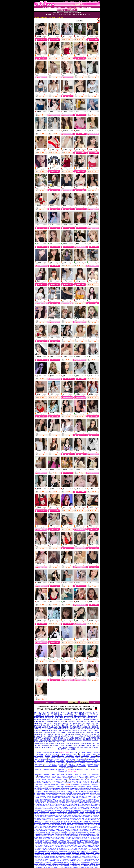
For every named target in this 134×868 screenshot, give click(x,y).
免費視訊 (45, 36)
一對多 (58, 111)
